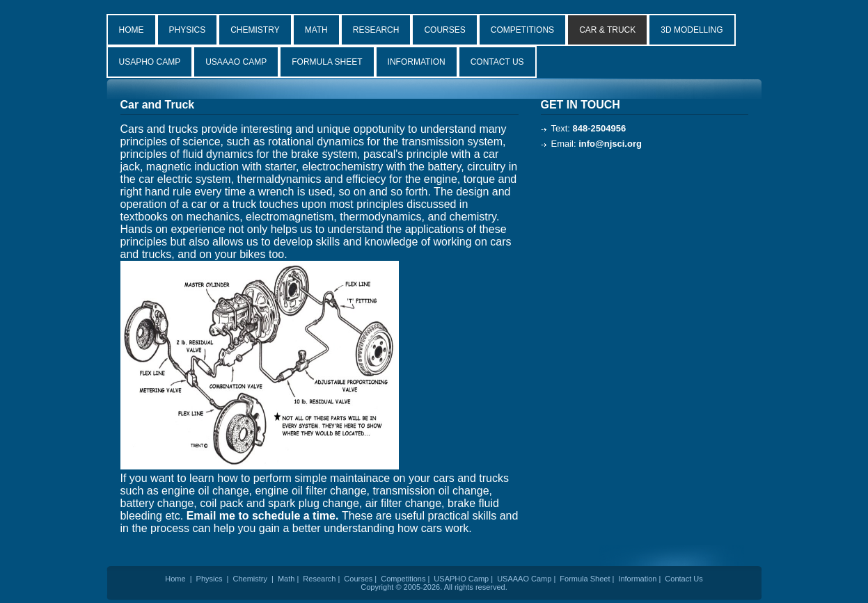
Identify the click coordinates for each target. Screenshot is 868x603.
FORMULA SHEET (327, 62)
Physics (210, 579)
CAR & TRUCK (607, 30)
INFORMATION (417, 62)
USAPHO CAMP (150, 62)
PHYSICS (188, 30)
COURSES (444, 30)
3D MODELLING (692, 30)
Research (319, 579)
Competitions (403, 579)
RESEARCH (376, 30)
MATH (316, 30)
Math (286, 579)
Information (637, 579)
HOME (132, 30)
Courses (358, 579)
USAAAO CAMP (236, 62)
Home (175, 579)
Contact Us (684, 579)
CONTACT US (497, 62)
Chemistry (250, 579)
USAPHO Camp (461, 579)
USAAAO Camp (524, 579)
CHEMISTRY (255, 30)
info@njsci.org (610, 144)
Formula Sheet (585, 579)
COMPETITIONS (522, 30)
